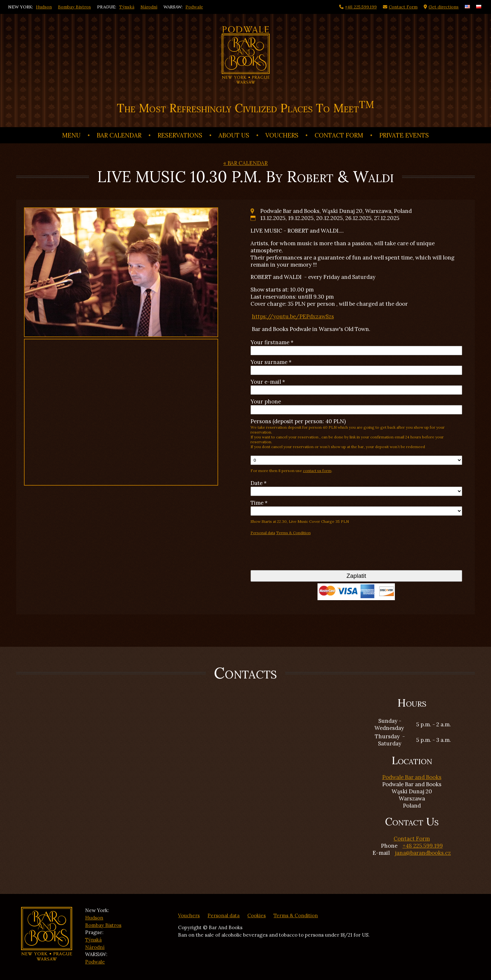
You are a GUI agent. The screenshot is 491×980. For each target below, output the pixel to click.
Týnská (127, 7)
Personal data (263, 533)
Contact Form (339, 135)
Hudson (44, 7)
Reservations (180, 135)
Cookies (257, 915)
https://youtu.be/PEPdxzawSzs (293, 316)
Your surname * (271, 362)
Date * (259, 483)
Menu (71, 135)
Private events (404, 135)
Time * (259, 503)
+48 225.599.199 (423, 846)
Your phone (266, 402)
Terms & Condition (293, 533)
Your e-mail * (268, 382)
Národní (149, 7)
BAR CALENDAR (119, 135)
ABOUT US (234, 135)
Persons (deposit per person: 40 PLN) (357, 433)
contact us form (317, 471)
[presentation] (300, 554)
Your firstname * (272, 342)
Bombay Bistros (74, 7)
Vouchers (282, 135)
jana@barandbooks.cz (423, 853)
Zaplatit (356, 576)
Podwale (194, 7)
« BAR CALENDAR (245, 163)
